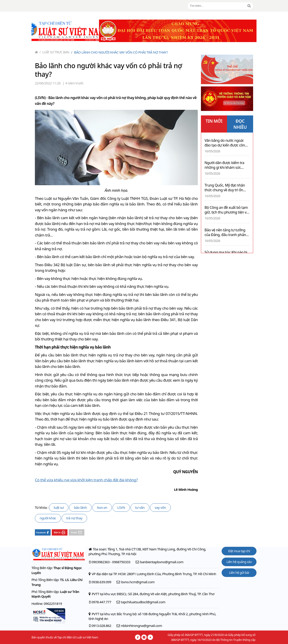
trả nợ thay (74, 518)
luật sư (59, 507)
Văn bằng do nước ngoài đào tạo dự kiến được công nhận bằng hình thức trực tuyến (226, 143)
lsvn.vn (102, 507)
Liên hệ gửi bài (239, 573)
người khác (48, 518)
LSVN (121, 507)
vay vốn (160, 507)
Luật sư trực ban (54, 52)
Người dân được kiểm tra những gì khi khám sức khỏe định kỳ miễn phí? (224, 165)
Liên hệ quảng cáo (239, 562)
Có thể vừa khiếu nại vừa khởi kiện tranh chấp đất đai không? (86, 480)
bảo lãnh (80, 507)
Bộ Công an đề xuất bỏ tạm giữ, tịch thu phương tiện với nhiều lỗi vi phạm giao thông (227, 210)
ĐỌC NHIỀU (240, 124)
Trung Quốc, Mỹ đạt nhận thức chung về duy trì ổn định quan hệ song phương (226, 188)
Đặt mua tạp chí (239, 551)
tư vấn (140, 507)
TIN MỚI (214, 121)
